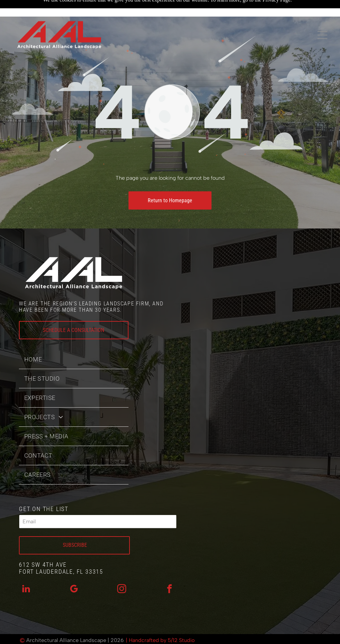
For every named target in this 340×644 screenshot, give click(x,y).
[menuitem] (74, 343)
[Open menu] (322, 21)
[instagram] (122, 573)
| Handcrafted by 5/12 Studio (160, 624)
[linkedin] (26, 573)
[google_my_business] (74, 573)
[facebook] (169, 573)
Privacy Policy (150, 637)
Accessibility (192, 637)
